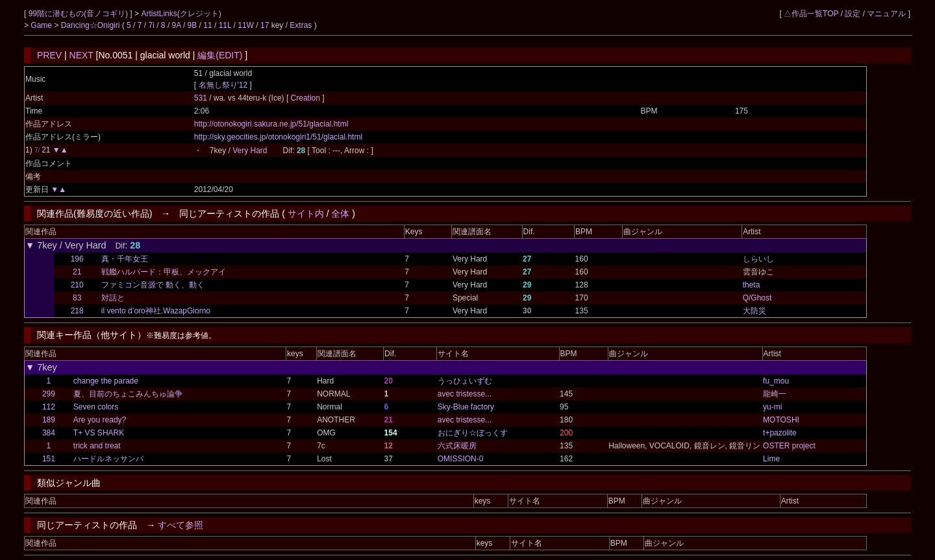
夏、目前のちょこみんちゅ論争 (128, 394)
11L (225, 25)
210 (77, 285)
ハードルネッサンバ (108, 459)
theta (752, 285)
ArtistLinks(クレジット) (181, 14)
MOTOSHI (781, 420)
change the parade (106, 381)
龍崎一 (775, 394)
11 (207, 25)
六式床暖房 (457, 446)
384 (49, 433)
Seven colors (96, 407)
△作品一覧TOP (811, 14)
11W (246, 25)
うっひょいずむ (465, 381)
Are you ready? (100, 420)
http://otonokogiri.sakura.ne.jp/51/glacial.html (271, 124)
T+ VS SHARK (99, 433)
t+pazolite (780, 433)
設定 (853, 14)
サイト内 (306, 213)
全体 (340, 213)
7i (152, 25)
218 (77, 311)
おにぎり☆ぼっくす (473, 433)
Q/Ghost (757, 298)
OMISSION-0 (461, 459)
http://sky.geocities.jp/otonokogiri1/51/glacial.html (278, 137)
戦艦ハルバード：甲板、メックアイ (164, 272)
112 (49, 407)
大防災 (754, 311)
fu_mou (776, 381)
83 (77, 298)
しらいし (758, 259)
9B (193, 25)
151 (49, 459)
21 (77, 272)
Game (42, 25)
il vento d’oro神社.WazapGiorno (156, 311)
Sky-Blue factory (466, 407)
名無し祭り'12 (223, 85)
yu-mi (772, 407)
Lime (771, 459)
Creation (307, 98)
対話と (113, 298)
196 (77, 259)
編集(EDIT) (220, 55)
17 (265, 25)
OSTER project (789, 446)
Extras (301, 25)
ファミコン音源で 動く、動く (153, 285)
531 (201, 98)
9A (177, 25)
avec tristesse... (465, 394)
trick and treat (97, 446)
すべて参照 (181, 525)
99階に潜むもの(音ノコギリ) (80, 14)
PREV (49, 55)
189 (49, 420)
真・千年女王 (125, 259)
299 (49, 394)
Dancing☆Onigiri (92, 25)
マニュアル (886, 14)
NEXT (81, 55)
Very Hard (250, 151)
